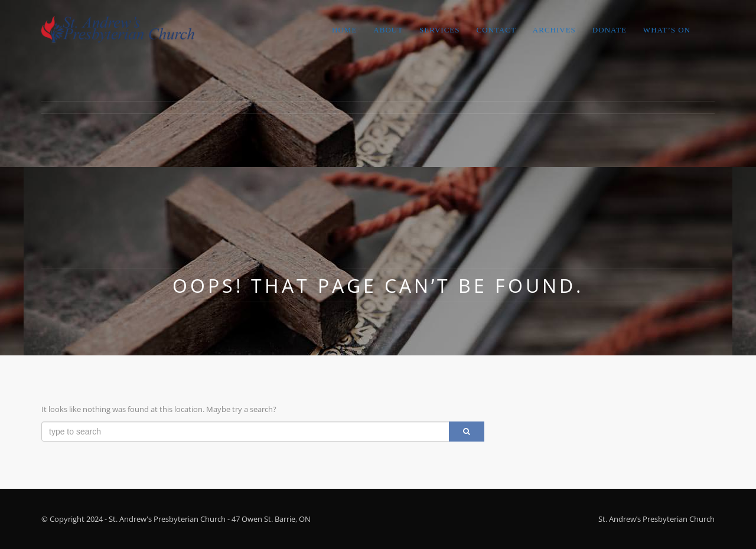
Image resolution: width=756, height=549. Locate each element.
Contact (496, 30)
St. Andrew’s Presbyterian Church (656, 519)
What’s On (667, 30)
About (388, 30)
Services (439, 30)
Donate (610, 30)
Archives (554, 30)
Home (344, 30)
